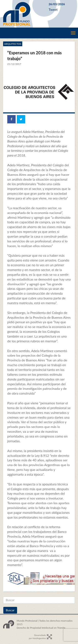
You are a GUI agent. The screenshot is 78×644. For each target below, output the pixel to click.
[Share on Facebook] (11, 119)
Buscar (10, 610)
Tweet (53, 9)
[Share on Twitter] (21, 119)
